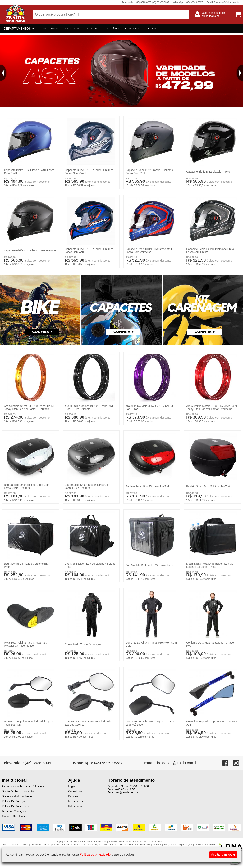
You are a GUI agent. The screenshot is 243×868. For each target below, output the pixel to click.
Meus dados (76, 801)
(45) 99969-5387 (98, 763)
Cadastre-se (76, 791)
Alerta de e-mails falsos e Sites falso (24, 786)
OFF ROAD (92, 29)
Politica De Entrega (13, 801)
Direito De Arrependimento (18, 791)
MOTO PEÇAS (51, 29)
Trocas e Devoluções (14, 816)
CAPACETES (72, 29)
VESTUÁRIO (112, 29)
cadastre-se (212, 16)
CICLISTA (151, 29)
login (222, 13)
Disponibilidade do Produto (18, 796)
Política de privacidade (95, 855)
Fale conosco (76, 806)
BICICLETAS (132, 29)
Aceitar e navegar (223, 855)
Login (71, 786)
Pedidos (73, 796)
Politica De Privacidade (16, 806)
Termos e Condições (14, 811)
